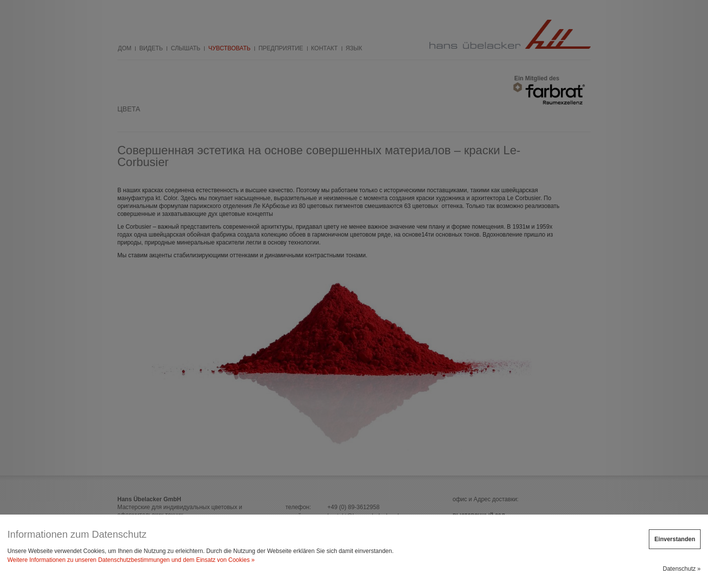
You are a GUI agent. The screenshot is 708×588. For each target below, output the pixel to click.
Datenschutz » (682, 569)
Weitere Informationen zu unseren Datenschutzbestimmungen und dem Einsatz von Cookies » (131, 560)
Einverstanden (675, 539)
